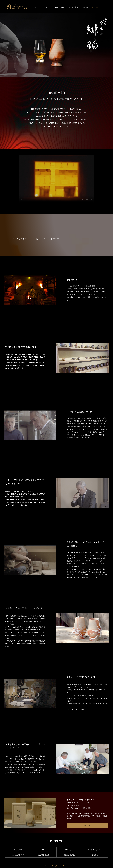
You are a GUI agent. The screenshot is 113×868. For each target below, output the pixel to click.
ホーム (48, 7)
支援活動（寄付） (73, 7)
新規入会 (95, 7)
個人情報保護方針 (44, 855)
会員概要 (86, 7)
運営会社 (95, 855)
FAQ (44, 850)
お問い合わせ (69, 850)
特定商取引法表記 (69, 855)
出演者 (56, 7)
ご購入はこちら (87, 825)
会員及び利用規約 (18, 855)
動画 (63, 7)
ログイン (104, 7)
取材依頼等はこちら (95, 850)
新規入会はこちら (18, 850)
